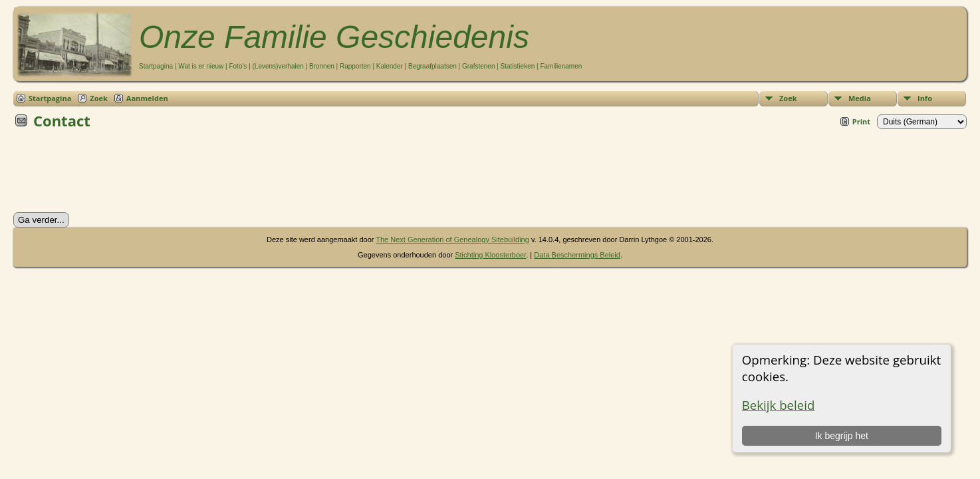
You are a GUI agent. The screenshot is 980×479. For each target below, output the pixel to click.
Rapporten (355, 66)
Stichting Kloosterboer (490, 255)
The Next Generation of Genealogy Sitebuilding (452, 239)
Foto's (238, 66)
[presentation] (114, 175)
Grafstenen (478, 66)
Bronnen (322, 66)
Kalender (390, 66)
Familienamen (561, 66)
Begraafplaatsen (432, 66)
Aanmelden (147, 98)
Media (860, 98)
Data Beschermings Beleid (577, 255)
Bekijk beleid (779, 405)
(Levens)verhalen (278, 66)
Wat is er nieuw (201, 66)
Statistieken (518, 66)
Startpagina (156, 66)
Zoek (788, 98)
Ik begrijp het (842, 436)
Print (861, 121)
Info (925, 98)
